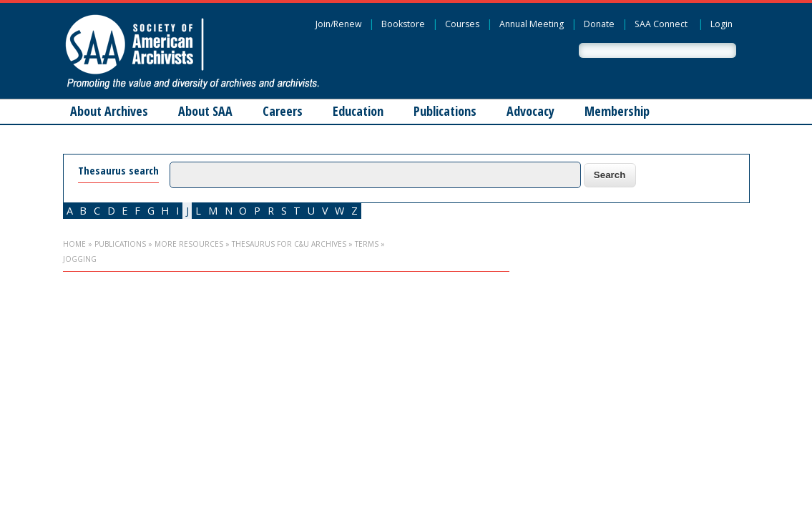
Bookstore (403, 24)
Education (358, 111)
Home (74, 244)
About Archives (109, 111)
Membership (617, 111)
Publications (445, 111)
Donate (599, 24)
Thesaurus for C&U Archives (289, 244)
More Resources (189, 244)
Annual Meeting (532, 24)
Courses (462, 24)
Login (721, 24)
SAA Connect (661, 24)
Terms (367, 244)
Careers (283, 111)
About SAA (205, 111)
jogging (80, 259)
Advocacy (530, 111)
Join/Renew (338, 24)
